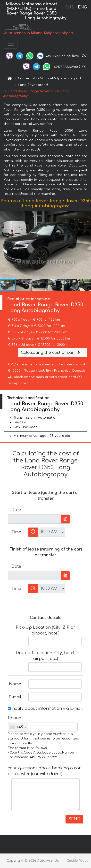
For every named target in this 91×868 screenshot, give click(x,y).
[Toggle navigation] (11, 44)
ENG (82, 7)
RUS (70, 7)
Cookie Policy (77, 861)
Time (16, 532)
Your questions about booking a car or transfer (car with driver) (44, 771)
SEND (74, 819)
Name (15, 684)
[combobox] (18, 727)
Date (16, 510)
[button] (87, 245)
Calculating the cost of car (51, 353)
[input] (34, 519)
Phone (15, 718)
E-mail (15, 697)
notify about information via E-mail (45, 709)
